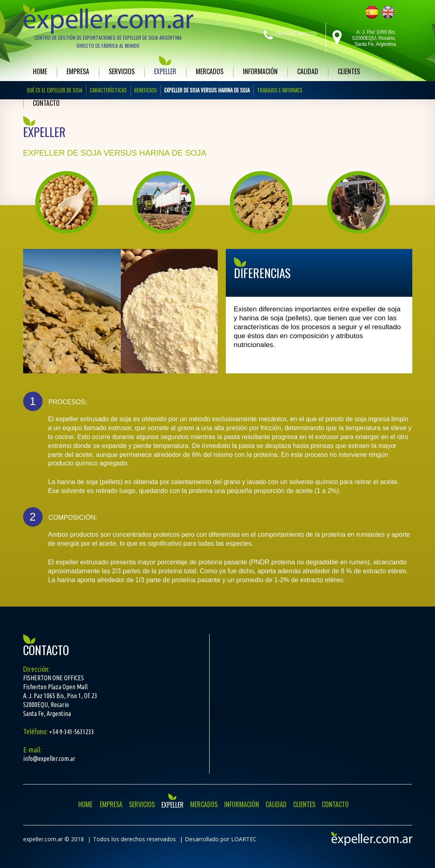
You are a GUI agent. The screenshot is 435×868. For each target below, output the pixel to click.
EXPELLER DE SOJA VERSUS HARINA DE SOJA (207, 90)
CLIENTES (349, 71)
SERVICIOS (122, 71)
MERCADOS (210, 71)
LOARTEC (244, 839)
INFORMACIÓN (260, 71)
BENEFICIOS (146, 90)
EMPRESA (78, 71)
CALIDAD (308, 71)
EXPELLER (165, 71)
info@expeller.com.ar (49, 759)
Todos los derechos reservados (134, 839)
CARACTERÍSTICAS (108, 90)
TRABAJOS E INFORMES (280, 90)
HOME (40, 71)
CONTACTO (46, 103)
